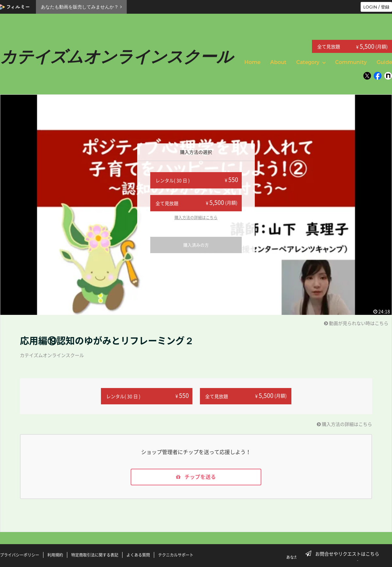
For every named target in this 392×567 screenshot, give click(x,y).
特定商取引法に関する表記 (95, 555)
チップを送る (196, 477)
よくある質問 (138, 555)
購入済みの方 (196, 245)
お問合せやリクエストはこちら (344, 554)
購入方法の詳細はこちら (196, 218)
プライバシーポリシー (20, 555)
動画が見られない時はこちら (356, 323)
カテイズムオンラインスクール (52, 355)
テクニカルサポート (176, 555)
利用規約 (55, 555)
